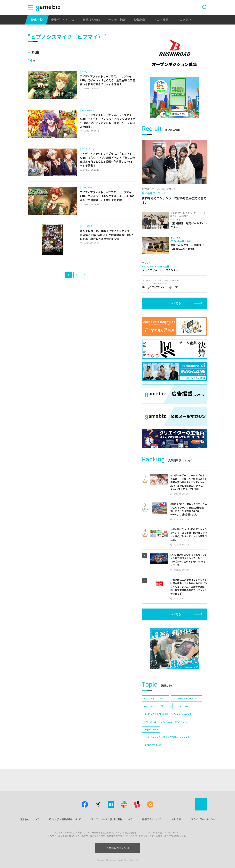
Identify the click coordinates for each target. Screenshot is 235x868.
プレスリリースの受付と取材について (111, 819)
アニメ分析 (184, 20)
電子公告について (152, 819)
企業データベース (63, 20)
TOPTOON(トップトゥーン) (157, 706)
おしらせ (176, 819)
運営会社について (30, 819)
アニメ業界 (161, 20)
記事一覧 (37, 20)
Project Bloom (151, 730)
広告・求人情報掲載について (65, 819)
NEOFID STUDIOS (153, 745)
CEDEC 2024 (182, 706)
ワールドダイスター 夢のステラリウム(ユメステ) (167, 737)
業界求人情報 (91, 20)
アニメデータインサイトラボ (187, 698)
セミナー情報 (117, 20)
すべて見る (175, 303)
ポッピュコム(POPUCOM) (156, 714)
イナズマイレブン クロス (156, 698)
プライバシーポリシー (203, 819)
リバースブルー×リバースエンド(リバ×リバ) (166, 722)
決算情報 (140, 20)
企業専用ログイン (118, 848)
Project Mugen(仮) (183, 714)
